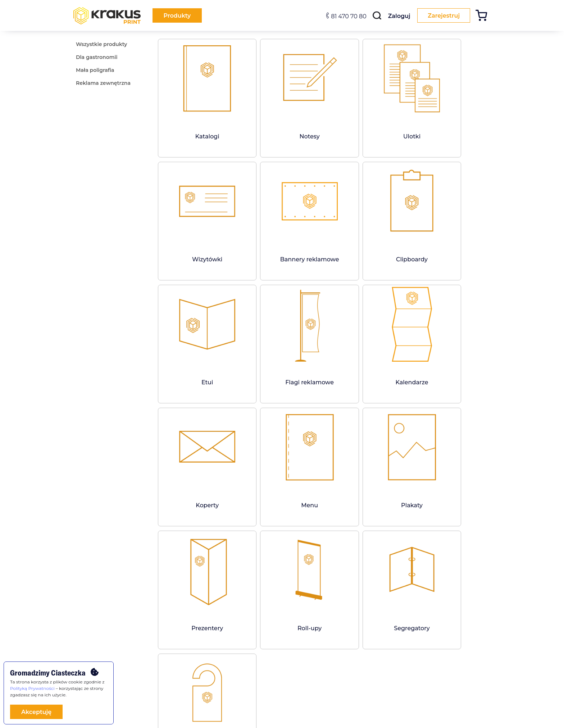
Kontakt (297, 638)
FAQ (149, 638)
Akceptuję (36, 712)
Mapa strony (302, 648)
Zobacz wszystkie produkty (325, 545)
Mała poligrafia (87, 658)
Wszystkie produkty (93, 638)
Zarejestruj (443, 16)
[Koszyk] (484, 16)
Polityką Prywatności (32, 688)
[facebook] (219, 640)
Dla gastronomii (89, 648)
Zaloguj (397, 16)
